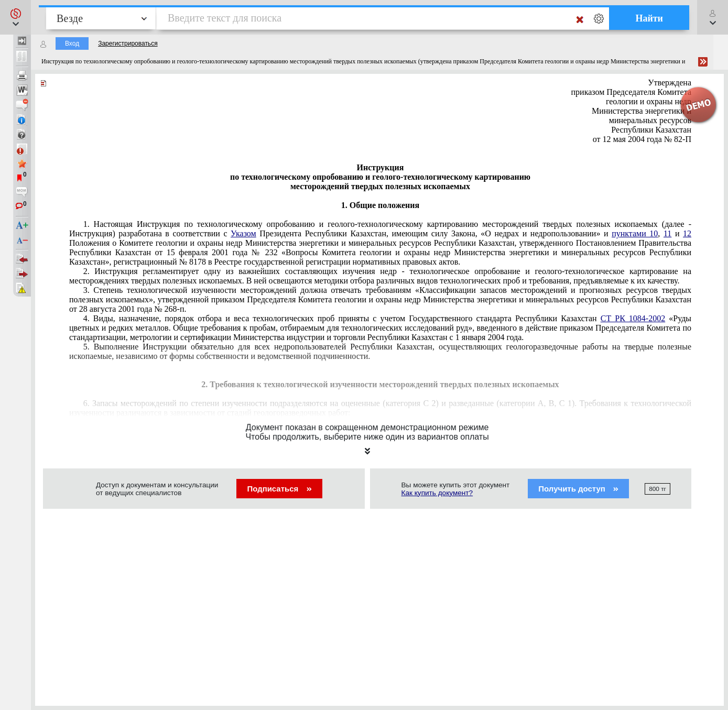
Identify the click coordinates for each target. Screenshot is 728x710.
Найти (649, 18)
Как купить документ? (437, 493)
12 (687, 233)
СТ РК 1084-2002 (633, 318)
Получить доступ (578, 489)
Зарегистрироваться (128, 43)
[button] (15, 17)
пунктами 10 (635, 233)
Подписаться (279, 489)
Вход (72, 43)
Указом (243, 233)
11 (667, 233)
